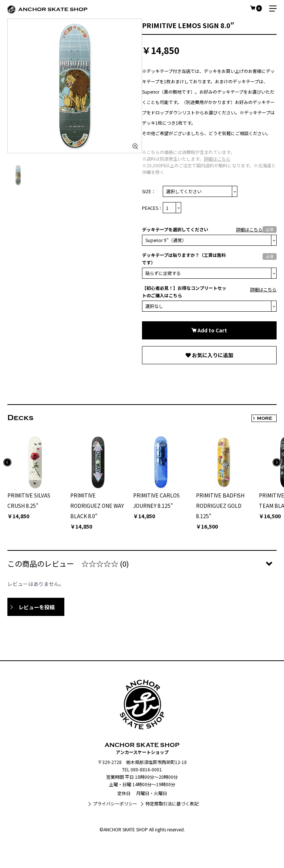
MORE (265, 418)
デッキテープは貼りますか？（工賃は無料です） (184, 259)
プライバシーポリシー (115, 803)
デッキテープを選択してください (175, 229)
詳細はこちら (217, 159)
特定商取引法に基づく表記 (172, 803)
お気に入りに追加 (212, 355)
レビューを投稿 (37, 607)
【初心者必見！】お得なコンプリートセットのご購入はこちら (184, 291)
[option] (75, 86)
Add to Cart (212, 330)
